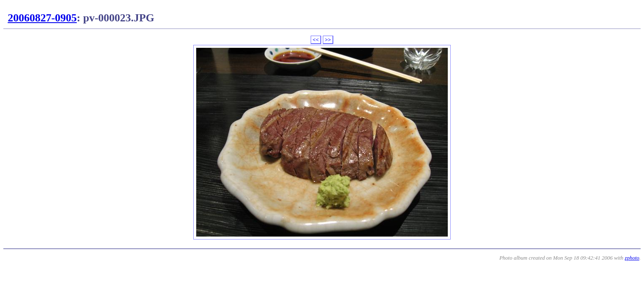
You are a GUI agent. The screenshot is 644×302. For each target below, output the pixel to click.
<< (316, 40)
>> (328, 40)
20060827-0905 (42, 18)
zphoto (632, 258)
